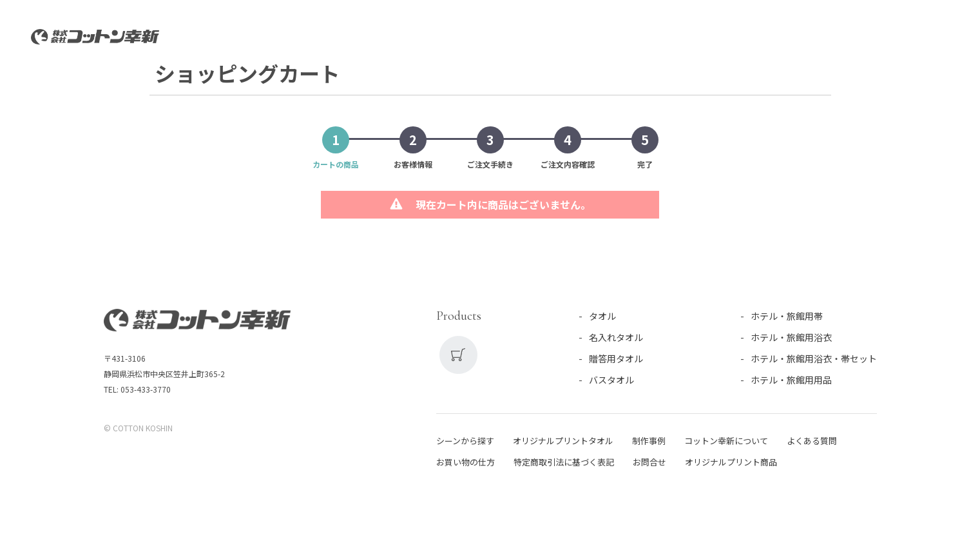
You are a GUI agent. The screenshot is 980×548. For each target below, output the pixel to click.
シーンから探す (465, 443)
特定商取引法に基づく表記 (564, 464)
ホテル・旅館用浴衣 (791, 339)
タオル (602, 318)
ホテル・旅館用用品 (791, 382)
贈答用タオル (616, 360)
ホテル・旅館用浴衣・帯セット (814, 360)
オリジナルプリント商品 (731, 464)
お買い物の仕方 (466, 464)
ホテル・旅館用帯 (787, 318)
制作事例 (649, 443)
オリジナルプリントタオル (563, 443)
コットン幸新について (726, 443)
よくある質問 (812, 443)
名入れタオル (616, 339)
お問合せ (649, 464)
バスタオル (611, 382)
